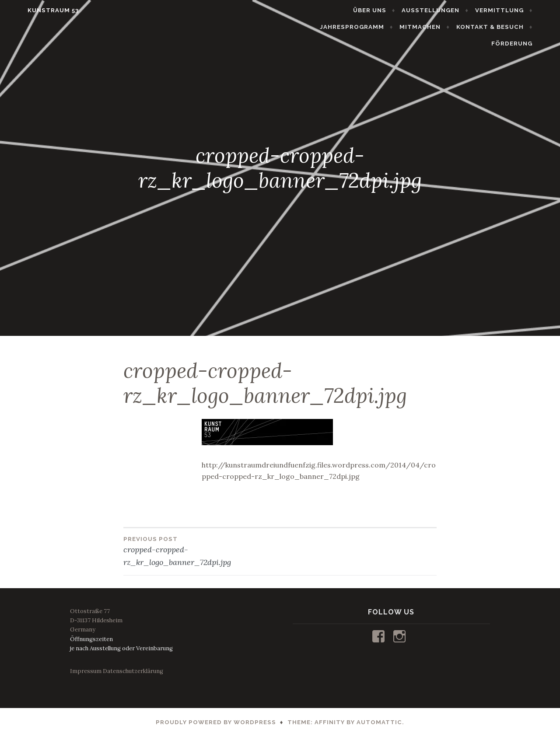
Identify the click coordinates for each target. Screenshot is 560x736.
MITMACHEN (388, 27)
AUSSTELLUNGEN (367, 10)
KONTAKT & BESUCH (458, 27)
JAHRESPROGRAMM (507, 10)
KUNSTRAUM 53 (37, 10)
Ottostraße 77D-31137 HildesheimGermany (96, 620)
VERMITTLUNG (436, 10)
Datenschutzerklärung (133, 671)
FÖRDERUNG (528, 27)
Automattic (379, 722)
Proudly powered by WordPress (216, 722)
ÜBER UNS (306, 10)
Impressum (86, 671)
